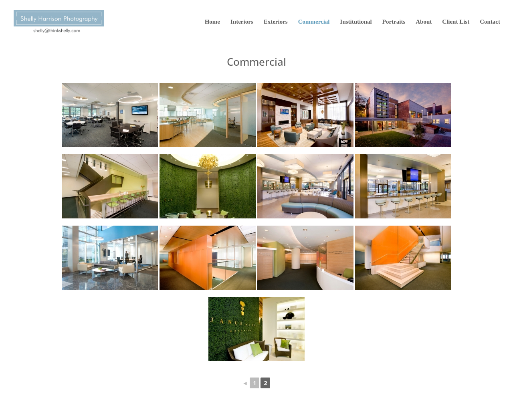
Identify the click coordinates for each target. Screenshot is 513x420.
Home (212, 22)
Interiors (242, 22)
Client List (456, 22)
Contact (490, 22)
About (424, 22)
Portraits (394, 22)
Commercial (314, 22)
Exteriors (276, 22)
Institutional (356, 22)
